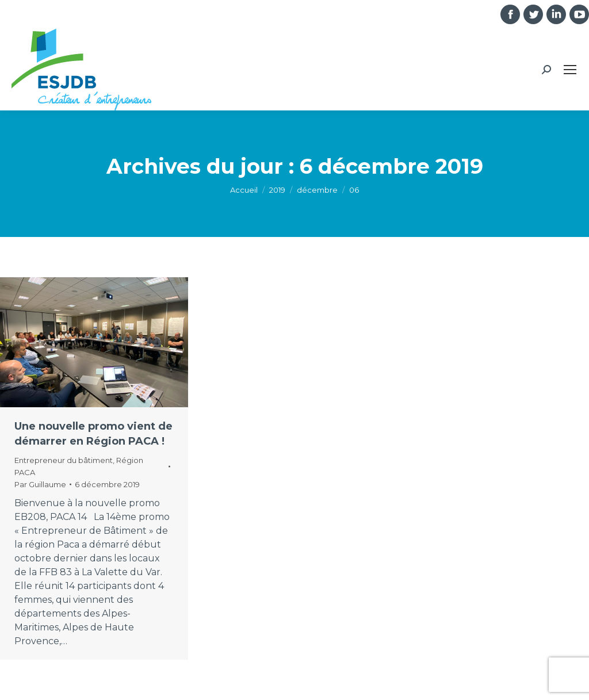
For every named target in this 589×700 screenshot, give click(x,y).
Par (40, 484)
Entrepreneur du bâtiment (64, 460)
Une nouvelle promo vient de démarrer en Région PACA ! (93, 434)
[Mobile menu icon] (570, 70)
